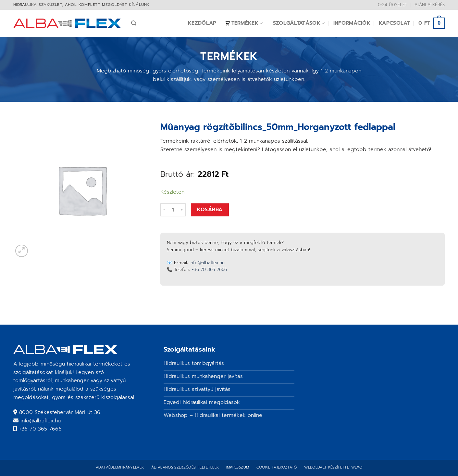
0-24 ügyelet (393, 5)
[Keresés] (134, 23)
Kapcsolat (394, 23)
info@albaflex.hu (207, 263)
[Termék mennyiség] (173, 210)
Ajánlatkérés (430, 5)
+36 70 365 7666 (209, 270)
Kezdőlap (202, 23)
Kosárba (210, 210)
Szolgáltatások (299, 23)
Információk (352, 23)
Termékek (244, 23)
